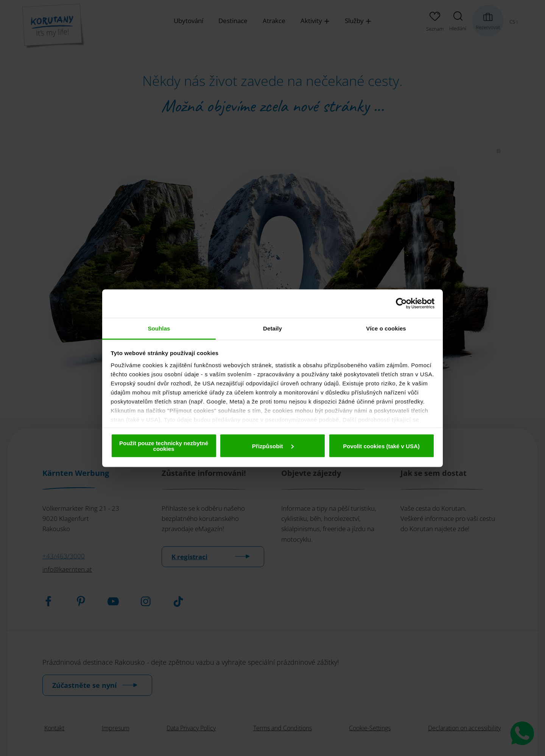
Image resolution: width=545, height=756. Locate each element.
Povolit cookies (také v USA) (381, 446)
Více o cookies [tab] (386, 328)
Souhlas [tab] (159, 328)
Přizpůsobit (273, 446)
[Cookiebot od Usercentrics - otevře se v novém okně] (401, 304)
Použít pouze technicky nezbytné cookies (164, 446)
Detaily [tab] (272, 328)
